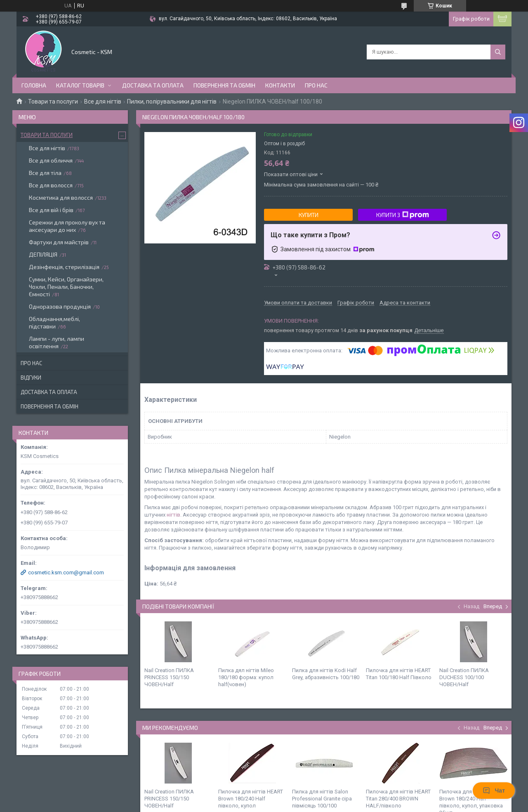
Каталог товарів (80, 85)
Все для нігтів (103, 101)
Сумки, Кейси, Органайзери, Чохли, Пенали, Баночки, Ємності (66, 287)
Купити (309, 215)
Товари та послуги (53, 101)
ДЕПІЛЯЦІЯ (43, 254)
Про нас (316, 85)
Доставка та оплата (153, 85)
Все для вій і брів (51, 210)
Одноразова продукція (60, 306)
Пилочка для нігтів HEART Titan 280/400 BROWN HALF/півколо (398, 799)
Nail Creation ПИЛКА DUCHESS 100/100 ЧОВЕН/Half (464, 677)
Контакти (280, 85)
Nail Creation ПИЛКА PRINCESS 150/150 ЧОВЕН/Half (169, 677)
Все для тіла (45, 173)
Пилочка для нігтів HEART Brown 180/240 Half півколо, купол (251, 799)
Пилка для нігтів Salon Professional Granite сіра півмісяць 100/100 (322, 799)
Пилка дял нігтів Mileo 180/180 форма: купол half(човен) (246, 677)
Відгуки (31, 378)
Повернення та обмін (224, 85)
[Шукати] (498, 52)
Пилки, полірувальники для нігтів (172, 101)
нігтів (173, 515)
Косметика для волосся (61, 197)
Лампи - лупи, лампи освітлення (57, 342)
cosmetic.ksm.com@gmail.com (66, 572)
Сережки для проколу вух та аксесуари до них (67, 226)
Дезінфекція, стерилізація (64, 267)
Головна (34, 85)
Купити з (403, 215)
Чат (494, 791)
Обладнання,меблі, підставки (54, 322)
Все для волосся (51, 185)
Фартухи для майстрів (59, 242)
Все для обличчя (51, 160)
